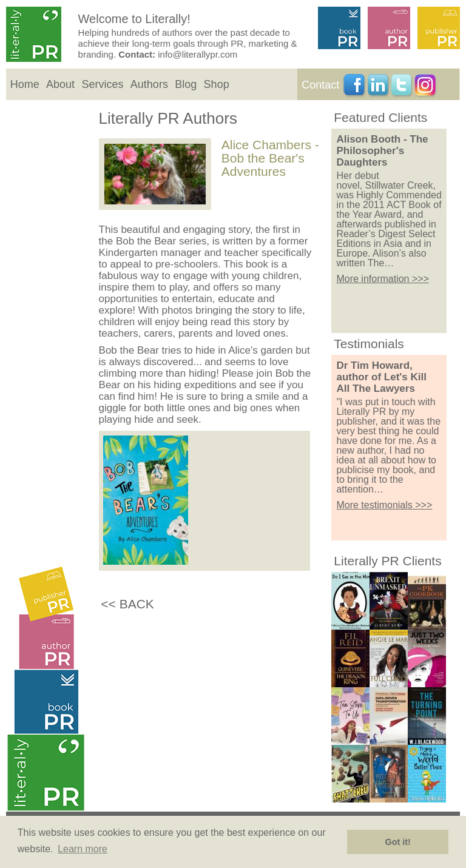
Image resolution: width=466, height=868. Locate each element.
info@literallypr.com (198, 54)
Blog (186, 84)
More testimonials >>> (384, 505)
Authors (149, 84)
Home (25, 84)
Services (102, 84)
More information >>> (383, 279)
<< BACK (127, 604)
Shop (217, 84)
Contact (320, 85)
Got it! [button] (398, 842)
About (60, 84)
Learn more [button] (83, 849)
